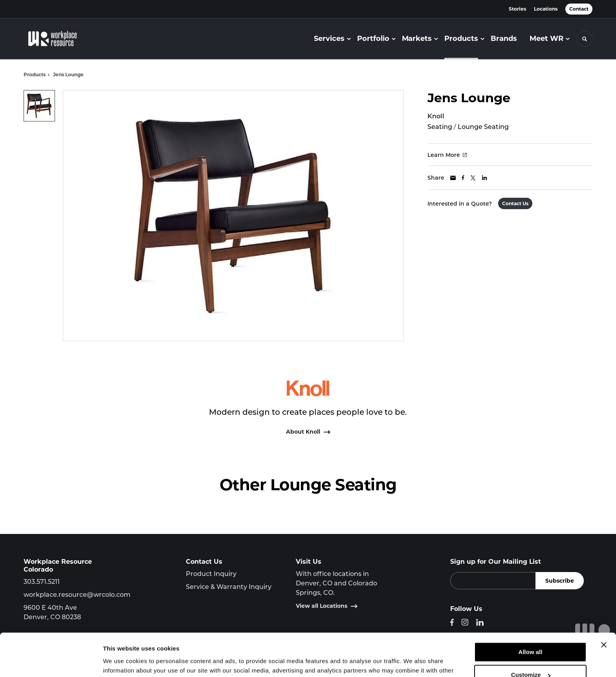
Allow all (531, 612)
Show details (121, 661)
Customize (531, 635)
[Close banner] (604, 605)
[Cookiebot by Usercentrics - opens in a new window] (51, 662)
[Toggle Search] (585, 39)
